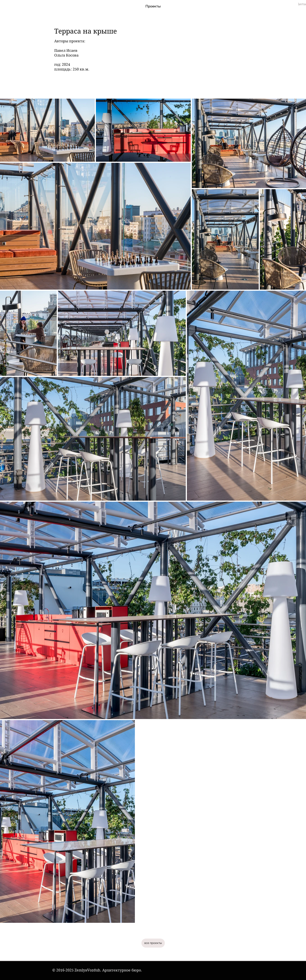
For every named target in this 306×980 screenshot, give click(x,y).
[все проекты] (153, 943)
